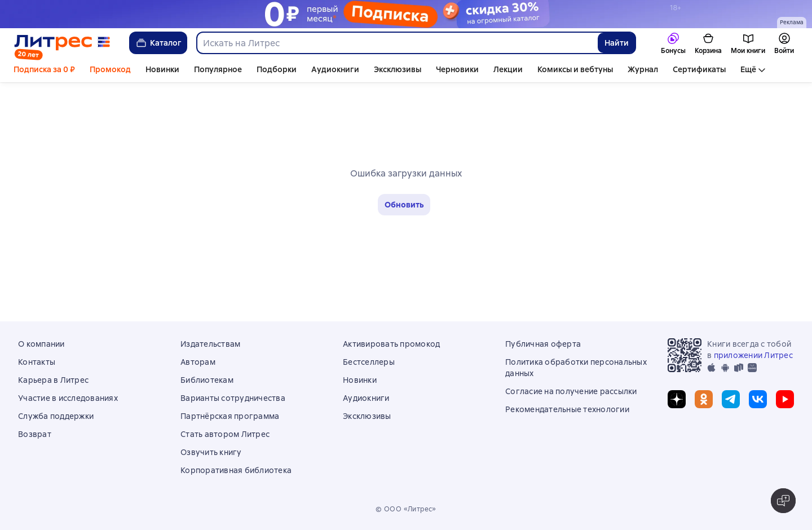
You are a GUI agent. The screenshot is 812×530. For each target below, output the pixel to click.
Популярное (218, 69)
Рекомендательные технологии (567, 409)
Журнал (643, 69)
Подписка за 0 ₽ (44, 69)
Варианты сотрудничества (233, 398)
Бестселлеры (369, 362)
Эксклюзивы (398, 69)
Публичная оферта (543, 344)
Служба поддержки (56, 416)
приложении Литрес (753, 355)
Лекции (508, 69)
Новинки (162, 69)
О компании (41, 344)
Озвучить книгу (211, 452)
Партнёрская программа (230, 416)
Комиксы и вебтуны (575, 69)
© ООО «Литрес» (406, 509)
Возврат (35, 434)
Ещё (748, 69)
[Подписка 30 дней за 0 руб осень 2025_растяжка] (406, 14)
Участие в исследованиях (68, 398)
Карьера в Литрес (53, 380)
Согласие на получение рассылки (571, 391)
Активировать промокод (391, 344)
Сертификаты (699, 69)
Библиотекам (207, 380)
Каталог (158, 43)
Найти (617, 43)
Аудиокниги (335, 69)
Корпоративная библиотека (236, 470)
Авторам (198, 362)
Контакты (37, 362)
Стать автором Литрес (225, 434)
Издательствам (210, 344)
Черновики (457, 69)
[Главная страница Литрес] (62, 43)
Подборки (277, 69)
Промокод (110, 69)
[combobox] (397, 43)
